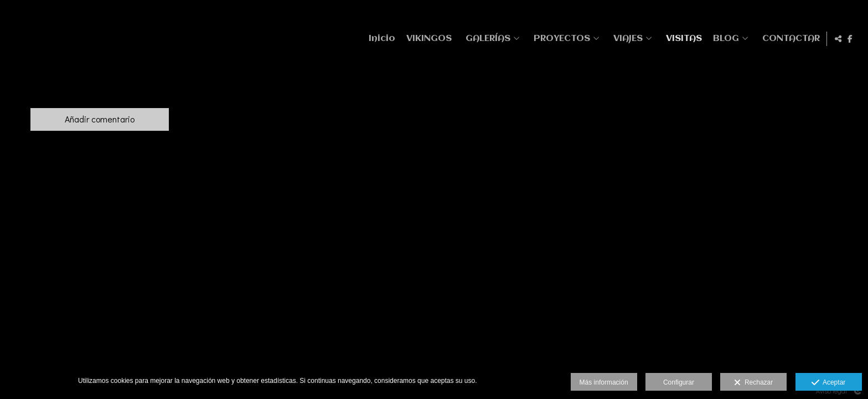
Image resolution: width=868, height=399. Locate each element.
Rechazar (753, 383)
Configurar (679, 382)
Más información (604, 382)
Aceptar (828, 383)
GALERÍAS (486, 39)
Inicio (380, 39)
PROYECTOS (560, 39)
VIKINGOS (427, 39)
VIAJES (626, 39)
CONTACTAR (789, 39)
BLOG (724, 39)
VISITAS (682, 39)
